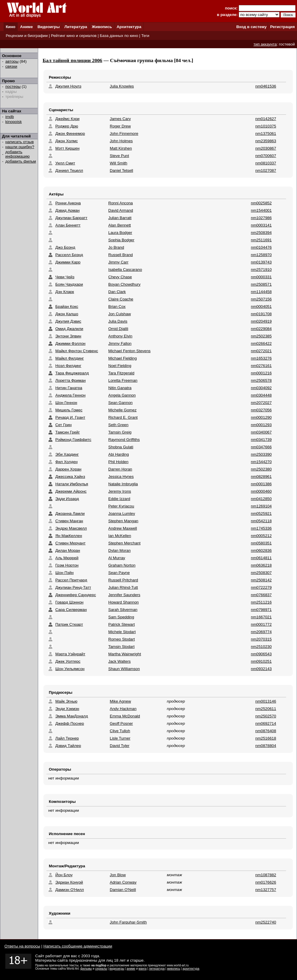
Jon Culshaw (120, 314)
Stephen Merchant (124, 543)
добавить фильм (21, 161)
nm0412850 (261, 499)
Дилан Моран (68, 550)
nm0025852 (261, 203)
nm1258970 (261, 255)
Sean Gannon (120, 403)
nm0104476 (261, 247)
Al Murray (117, 558)
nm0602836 (261, 550)
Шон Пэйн (64, 573)
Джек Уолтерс (68, 661)
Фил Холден (66, 462)
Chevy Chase (120, 277)
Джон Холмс (67, 141)
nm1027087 (266, 170)
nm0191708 (261, 314)
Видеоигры (49, 27)
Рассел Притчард (71, 580)
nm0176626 (266, 882)
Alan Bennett (120, 225)
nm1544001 (261, 210)
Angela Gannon (122, 395)
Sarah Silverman (123, 610)
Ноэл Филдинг (68, 366)
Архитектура (129, 27)
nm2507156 (261, 299)
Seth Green (118, 425)
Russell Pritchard (123, 580)
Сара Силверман (71, 610)
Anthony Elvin (120, 336)
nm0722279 (261, 587)
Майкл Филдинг (70, 358)
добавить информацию (17, 154)
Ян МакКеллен (69, 536)
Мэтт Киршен (67, 148)
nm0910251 (261, 661)
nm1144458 (261, 292)
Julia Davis (118, 321)
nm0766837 (261, 595)
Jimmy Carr (118, 262)
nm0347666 (261, 447)
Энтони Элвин (68, 336)
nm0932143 (261, 669)
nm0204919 (261, 321)
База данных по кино (119, 36)
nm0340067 (261, 432)
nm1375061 (266, 134)
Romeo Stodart (122, 639)
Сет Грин (63, 425)
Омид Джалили (69, 329)
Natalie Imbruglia (123, 484)
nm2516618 (266, 738)
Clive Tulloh (120, 731)
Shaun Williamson (124, 669)
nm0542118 (261, 521)
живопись (174, 969)
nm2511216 (261, 602)
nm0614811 (261, 558)
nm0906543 (261, 654)
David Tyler (120, 746)
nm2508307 (261, 573)
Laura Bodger (120, 233)
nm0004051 (261, 307)
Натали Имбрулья (72, 484)
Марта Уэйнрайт (70, 654)
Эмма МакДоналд (72, 716)
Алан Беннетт (68, 225)
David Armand (121, 210)
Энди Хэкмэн (67, 709)
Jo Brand (116, 247)
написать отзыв (20, 142)
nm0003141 (261, 225)
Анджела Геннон (70, 395)
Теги (145, 36)
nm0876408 (266, 731)
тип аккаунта (265, 44)
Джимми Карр (68, 262)
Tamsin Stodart (121, 647)
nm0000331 (261, 277)
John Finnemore (124, 134)
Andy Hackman (123, 709)
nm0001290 (261, 417)
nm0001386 (261, 484)
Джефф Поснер (70, 723)
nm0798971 (261, 610)
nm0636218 (261, 565)
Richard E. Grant (123, 417)
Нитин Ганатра (69, 388)
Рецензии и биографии (27, 36)
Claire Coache (121, 299)
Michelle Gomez (122, 410)
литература (157, 969)
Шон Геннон (66, 403)
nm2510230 (261, 647)
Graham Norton (122, 565)
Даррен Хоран (68, 469)
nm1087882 (266, 875)
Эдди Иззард (67, 499)
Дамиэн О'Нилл (70, 890)
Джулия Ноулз (68, 86)
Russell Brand (121, 255)
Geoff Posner (121, 723)
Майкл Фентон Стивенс (77, 351)
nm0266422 (261, 343)
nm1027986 (261, 218)
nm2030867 (266, 148)
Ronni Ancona (121, 203)
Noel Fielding (120, 366)
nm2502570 (266, 716)
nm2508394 (261, 233)
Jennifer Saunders (124, 595)
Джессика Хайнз (70, 477)
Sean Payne (119, 573)
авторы (12, 61)
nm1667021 (261, 617)
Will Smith (118, 163)
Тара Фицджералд (72, 373)
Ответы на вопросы (22, 946)
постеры (13, 86)
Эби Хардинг (67, 454)
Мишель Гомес (69, 410)
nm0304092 (261, 388)
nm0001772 (261, 624)
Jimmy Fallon (120, 343)
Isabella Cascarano (125, 270)
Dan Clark (117, 292)
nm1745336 (261, 528)
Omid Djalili (118, 329)
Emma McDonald (125, 716)
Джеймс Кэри (67, 119)
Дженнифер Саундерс (76, 595)
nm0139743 (261, 262)
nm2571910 (261, 270)
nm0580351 (261, 543)
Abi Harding (119, 454)
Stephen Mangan (123, 521)
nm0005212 (261, 536)
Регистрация (282, 27)
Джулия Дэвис (68, 321)
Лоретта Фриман (71, 380)
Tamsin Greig (120, 432)
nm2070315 (261, 639)
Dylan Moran (120, 550)
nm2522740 (266, 922)
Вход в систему (251, 27)
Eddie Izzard (119, 499)
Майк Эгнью (66, 701)
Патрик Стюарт (69, 624)
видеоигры (117, 969)
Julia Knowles (122, 86)
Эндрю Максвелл (71, 528)
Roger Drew (120, 126)
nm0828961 (261, 477)
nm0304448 (261, 395)
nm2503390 (261, 454)
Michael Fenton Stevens (129, 351)
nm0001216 (261, 373)
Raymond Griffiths (124, 440)
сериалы (101, 969)
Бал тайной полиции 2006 (72, 60)
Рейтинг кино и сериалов (74, 36)
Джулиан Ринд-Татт (73, 587)
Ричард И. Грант (70, 417)
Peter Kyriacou (121, 506)
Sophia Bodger (121, 240)
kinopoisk (14, 122)
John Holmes (121, 141)
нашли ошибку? (20, 147)
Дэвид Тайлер (68, 746)
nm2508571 (261, 284)
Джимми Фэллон (70, 343)
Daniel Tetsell (121, 170)
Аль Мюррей (67, 558)
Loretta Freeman (123, 380)
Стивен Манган (69, 521)
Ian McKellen (120, 536)
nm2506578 (261, 380)
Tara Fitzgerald (121, 373)
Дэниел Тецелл (69, 170)
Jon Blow (118, 875)
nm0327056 (261, 410)
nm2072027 (261, 403)
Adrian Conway (123, 882)
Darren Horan (120, 469)
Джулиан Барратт (71, 218)
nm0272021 (261, 351)
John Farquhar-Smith (128, 922)
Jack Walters (120, 661)
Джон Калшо (67, 314)
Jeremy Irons (120, 491)
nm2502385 (261, 336)
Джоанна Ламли (70, 514)
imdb (10, 117)
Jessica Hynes (121, 477)
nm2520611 (266, 709)
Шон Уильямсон (70, 669)
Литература (76, 27)
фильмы (86, 969)
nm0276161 (261, 366)
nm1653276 (261, 358)
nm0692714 (266, 723)
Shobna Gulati (121, 447)
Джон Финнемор (70, 134)
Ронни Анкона (68, 203)
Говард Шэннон (69, 602)
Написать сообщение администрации (78, 946)
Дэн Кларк (65, 292)
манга (142, 969)
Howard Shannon (124, 602)
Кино (11, 27)
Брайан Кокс (67, 307)
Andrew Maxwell (123, 528)
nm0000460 (261, 491)
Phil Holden (118, 462)
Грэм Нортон (67, 565)
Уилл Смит (65, 163)
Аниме (26, 27)
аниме (131, 969)
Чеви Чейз (65, 277)
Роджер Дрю (67, 126)
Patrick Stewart (122, 624)
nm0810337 (266, 163)
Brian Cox (117, 307)
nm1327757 (266, 890)
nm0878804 (266, 746)
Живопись (102, 27)
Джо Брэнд (65, 247)
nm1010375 (266, 126)
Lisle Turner (120, 738)
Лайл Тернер (67, 738)
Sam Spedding (121, 617)
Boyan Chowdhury (124, 284)
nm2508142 (261, 580)
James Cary (120, 119)
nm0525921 (261, 514)
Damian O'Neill (123, 890)
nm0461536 (266, 86)
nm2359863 (266, 141)
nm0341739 (261, 440)
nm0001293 (261, 425)
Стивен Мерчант (70, 543)
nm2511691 (261, 240)
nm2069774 (261, 632)
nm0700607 (266, 156)
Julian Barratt (120, 218)
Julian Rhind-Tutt (123, 587)
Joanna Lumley (122, 514)
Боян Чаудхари (69, 284)
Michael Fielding (122, 358)
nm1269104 (261, 506)
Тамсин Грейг (68, 432)
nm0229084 (261, 329)
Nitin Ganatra (120, 388)
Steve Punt (119, 156)
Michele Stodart (122, 632)
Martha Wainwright (125, 654)
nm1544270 (261, 462)
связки (11, 66)
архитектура (191, 969)
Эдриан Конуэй (69, 882)
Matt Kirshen (121, 148)
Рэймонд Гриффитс (73, 440)
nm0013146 (266, 701)
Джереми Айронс (71, 491)
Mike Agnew (120, 701)
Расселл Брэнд (69, 255)
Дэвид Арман (67, 210)
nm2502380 (261, 469)
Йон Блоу (64, 875)
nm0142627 (266, 119)
